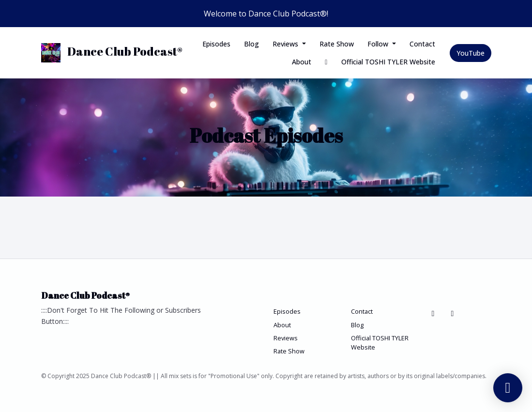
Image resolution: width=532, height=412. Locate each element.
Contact (422, 44)
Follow (379, 44)
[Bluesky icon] (433, 313)
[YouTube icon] (453, 313)
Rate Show (337, 44)
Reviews (286, 44)
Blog (251, 44)
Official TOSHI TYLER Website (388, 62)
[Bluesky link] (326, 62)
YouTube (471, 53)
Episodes (216, 44)
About (302, 62)
